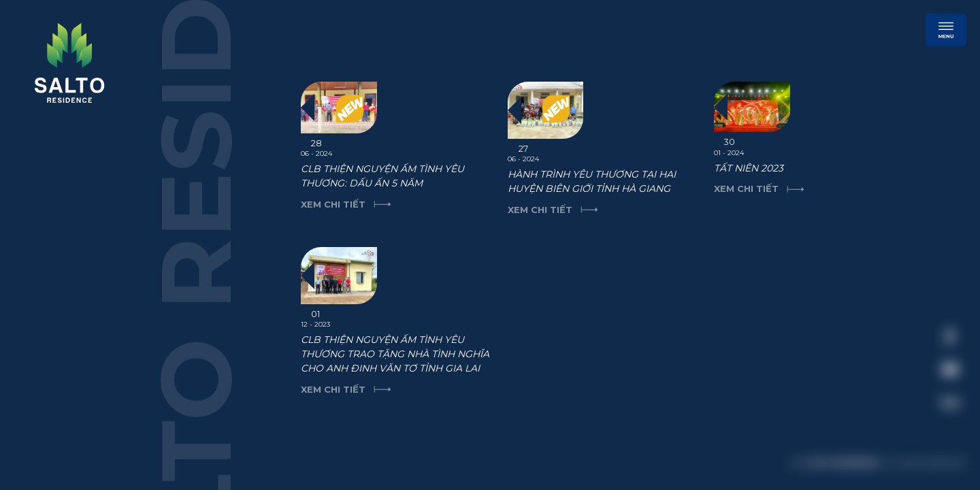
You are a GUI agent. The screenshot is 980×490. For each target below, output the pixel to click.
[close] (943, 242)
